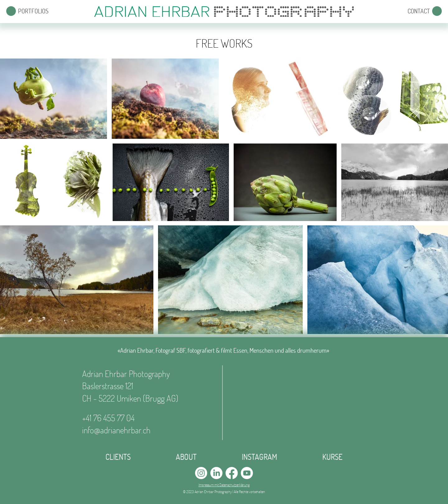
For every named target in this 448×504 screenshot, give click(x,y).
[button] (11, 11)
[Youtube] (247, 473)
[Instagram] (201, 473)
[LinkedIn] (216, 473)
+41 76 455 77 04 (108, 418)
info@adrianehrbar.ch (116, 430)
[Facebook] (232, 473)
